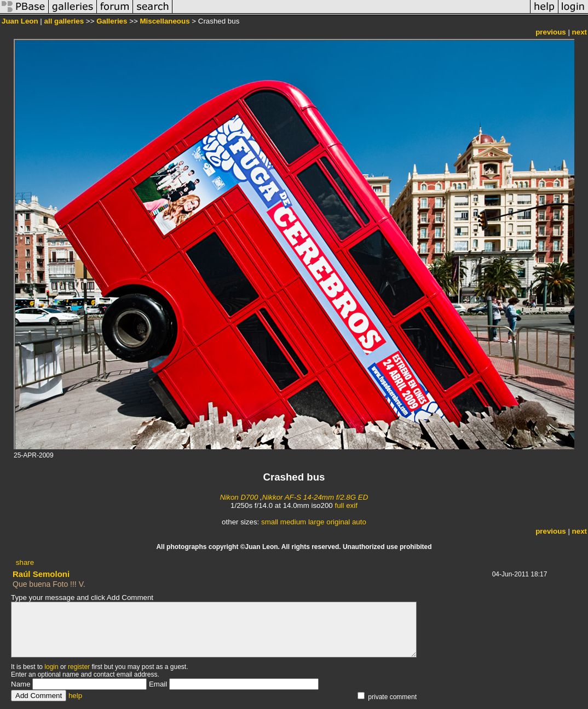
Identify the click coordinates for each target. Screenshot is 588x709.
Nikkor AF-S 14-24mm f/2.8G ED (315, 497)
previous (551, 32)
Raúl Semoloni (41, 574)
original (338, 522)
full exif (346, 505)
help (75, 696)
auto (359, 522)
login (51, 667)
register (79, 667)
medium (293, 522)
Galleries (112, 21)
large (316, 522)
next (580, 32)
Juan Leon (20, 21)
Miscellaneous (165, 21)
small (270, 522)
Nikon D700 (239, 497)
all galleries (64, 21)
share (25, 562)
